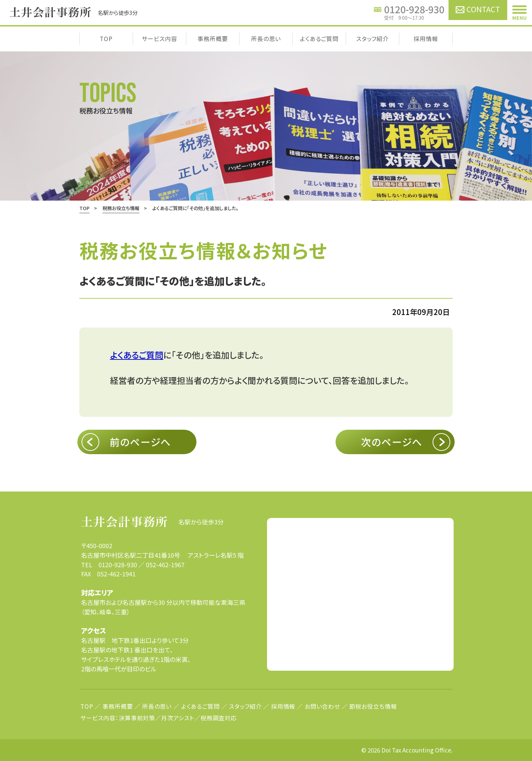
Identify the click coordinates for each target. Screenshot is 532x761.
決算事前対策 (137, 718)
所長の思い (266, 39)
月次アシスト (178, 718)
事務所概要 (213, 39)
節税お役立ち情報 (373, 706)
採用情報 (426, 39)
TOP (106, 39)
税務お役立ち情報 (121, 208)
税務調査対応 (219, 718)
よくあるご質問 (319, 39)
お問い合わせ (322, 706)
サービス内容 (159, 39)
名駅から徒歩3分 (152, 522)
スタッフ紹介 (373, 39)
